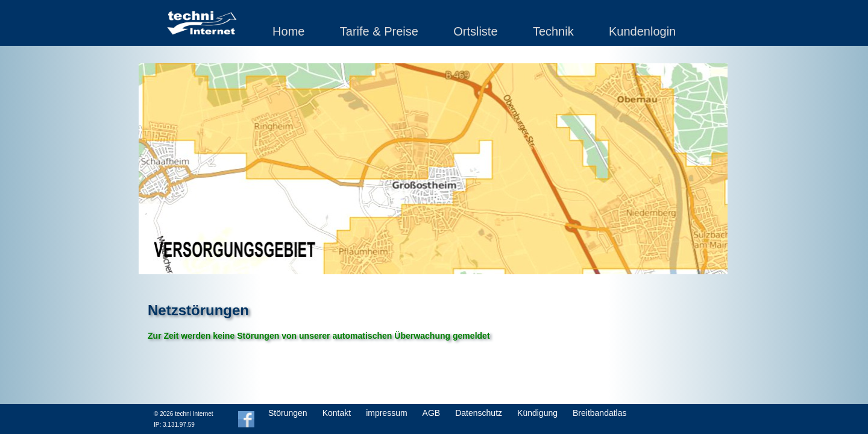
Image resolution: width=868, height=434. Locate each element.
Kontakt (337, 413)
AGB (432, 413)
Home (288, 31)
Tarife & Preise (379, 31)
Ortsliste (475, 31)
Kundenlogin (642, 31)
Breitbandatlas (600, 413)
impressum (386, 413)
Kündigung (537, 413)
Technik (553, 31)
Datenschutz (479, 413)
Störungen (288, 413)
